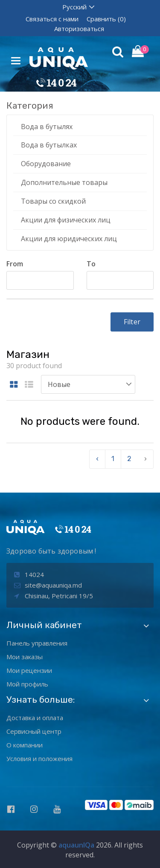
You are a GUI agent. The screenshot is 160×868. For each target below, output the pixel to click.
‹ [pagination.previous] (97, 459)
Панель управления (37, 643)
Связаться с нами (52, 19)
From (15, 264)
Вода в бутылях (47, 127)
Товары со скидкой (53, 201)
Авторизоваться (79, 29)
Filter (132, 322)
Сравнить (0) (106, 19)
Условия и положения (39, 758)
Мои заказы (25, 657)
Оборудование (46, 164)
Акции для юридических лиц (69, 239)
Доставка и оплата (35, 718)
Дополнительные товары (64, 182)
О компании (25, 745)
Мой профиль (27, 684)
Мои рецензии (29, 670)
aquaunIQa (76, 845)
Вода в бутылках (49, 145)
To (91, 264)
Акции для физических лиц (66, 220)
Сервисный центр (34, 731)
